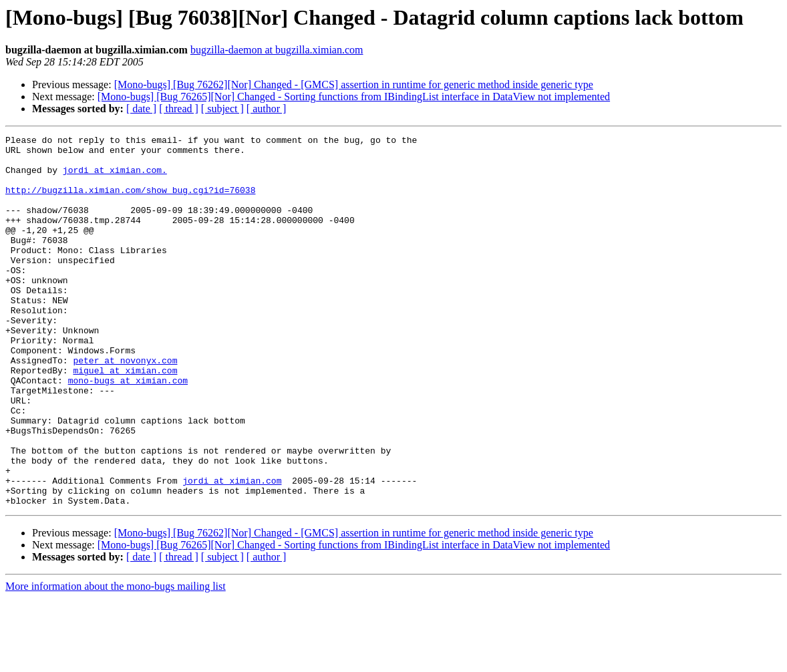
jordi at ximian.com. (115, 178)
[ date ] (141, 109)
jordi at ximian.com (232, 550)
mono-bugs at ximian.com (128, 430)
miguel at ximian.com (125, 418)
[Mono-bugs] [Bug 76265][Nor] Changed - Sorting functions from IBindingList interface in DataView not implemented (354, 97)
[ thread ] (179, 109)
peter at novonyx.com (125, 406)
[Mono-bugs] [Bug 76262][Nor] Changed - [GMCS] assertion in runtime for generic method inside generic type (354, 85)
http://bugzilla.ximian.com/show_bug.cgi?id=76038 (130, 202)
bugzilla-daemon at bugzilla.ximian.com (277, 50)
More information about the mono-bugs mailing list (116, 660)
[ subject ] (222, 109)
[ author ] (267, 109)
